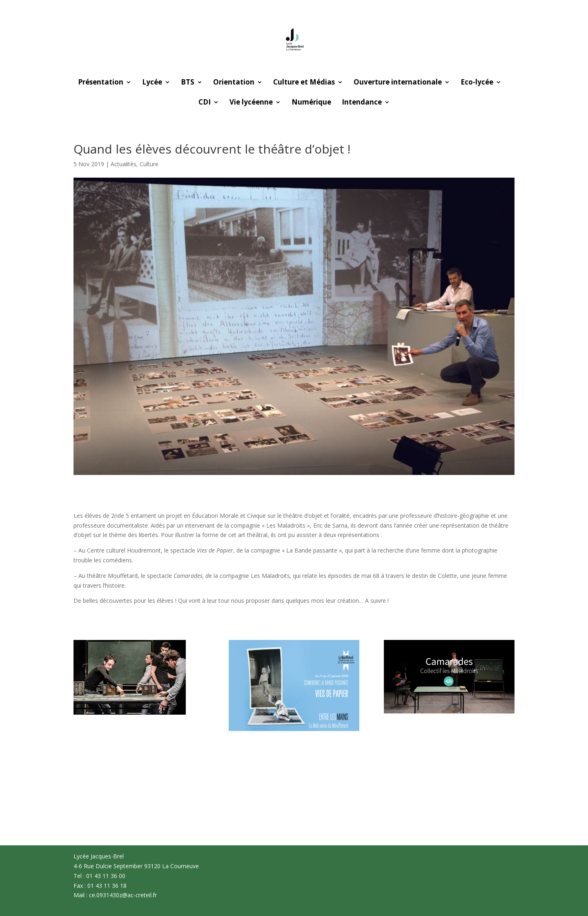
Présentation (101, 83)
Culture (149, 164)
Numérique (311, 103)
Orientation (234, 83)
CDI (205, 103)
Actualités (124, 164)
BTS (188, 83)
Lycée (152, 83)
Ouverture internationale (398, 83)
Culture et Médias (304, 83)
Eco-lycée (477, 83)
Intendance (362, 103)
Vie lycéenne (251, 103)
